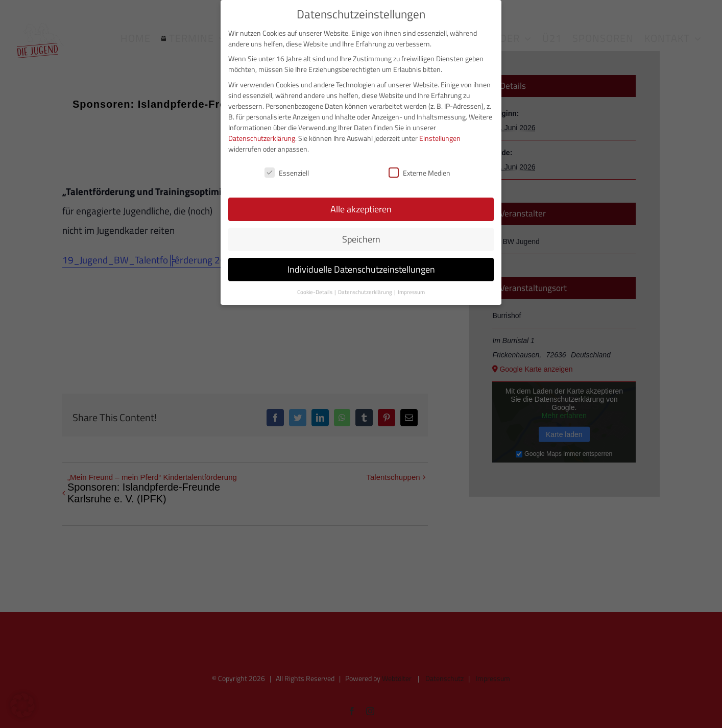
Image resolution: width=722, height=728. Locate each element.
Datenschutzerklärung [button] (366, 292)
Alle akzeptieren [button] (361, 209)
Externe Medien (419, 172)
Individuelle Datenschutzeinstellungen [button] (361, 269)
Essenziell (287, 172)
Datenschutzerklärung (262, 137)
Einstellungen (440, 137)
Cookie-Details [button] (315, 292)
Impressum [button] (411, 292)
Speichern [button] (361, 239)
